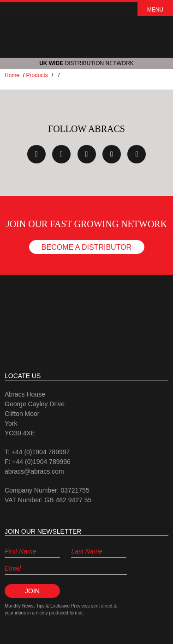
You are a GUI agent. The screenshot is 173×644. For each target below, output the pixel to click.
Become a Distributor (86, 247)
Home (12, 75)
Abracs (87, 318)
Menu (155, 10)
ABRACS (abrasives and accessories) (87, 36)
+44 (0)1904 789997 (41, 452)
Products (37, 75)
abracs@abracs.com (34, 471)
